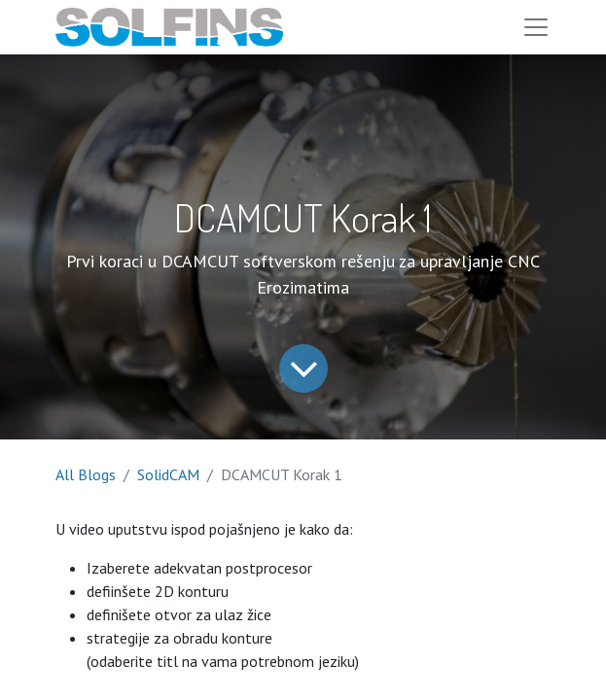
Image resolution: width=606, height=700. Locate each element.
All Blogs (86, 474)
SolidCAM (168, 474)
